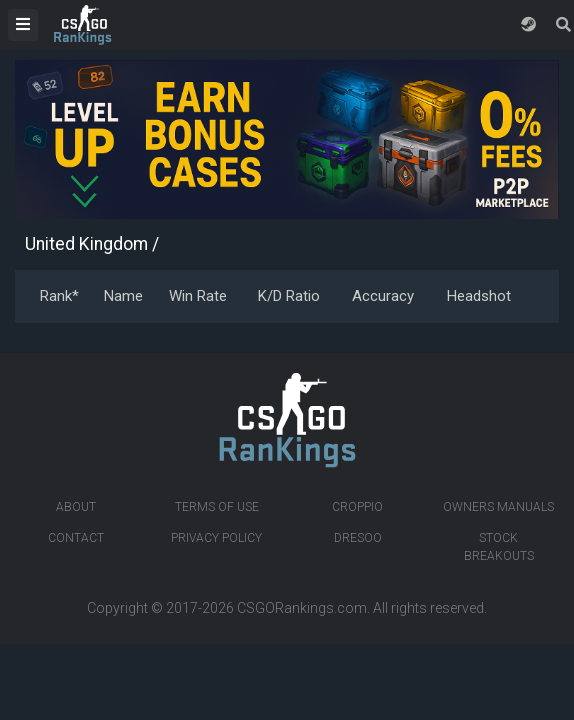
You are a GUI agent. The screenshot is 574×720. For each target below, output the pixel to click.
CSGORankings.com (302, 608)
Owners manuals (498, 507)
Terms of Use (217, 507)
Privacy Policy (216, 538)
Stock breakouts (499, 547)
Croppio (357, 507)
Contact (76, 538)
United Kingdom (86, 244)
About (76, 507)
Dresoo (358, 538)
